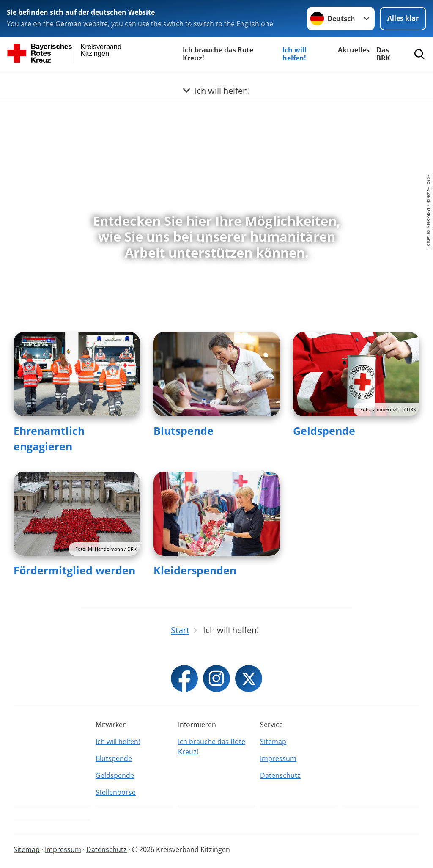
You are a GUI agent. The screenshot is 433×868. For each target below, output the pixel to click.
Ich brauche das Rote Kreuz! (218, 54)
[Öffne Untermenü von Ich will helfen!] (216, 82)
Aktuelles (354, 50)
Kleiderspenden (195, 570)
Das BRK (383, 54)
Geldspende (324, 431)
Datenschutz (280, 775)
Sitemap (273, 742)
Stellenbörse (116, 792)
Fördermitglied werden (74, 570)
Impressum (278, 758)
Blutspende (184, 431)
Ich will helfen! (295, 54)
